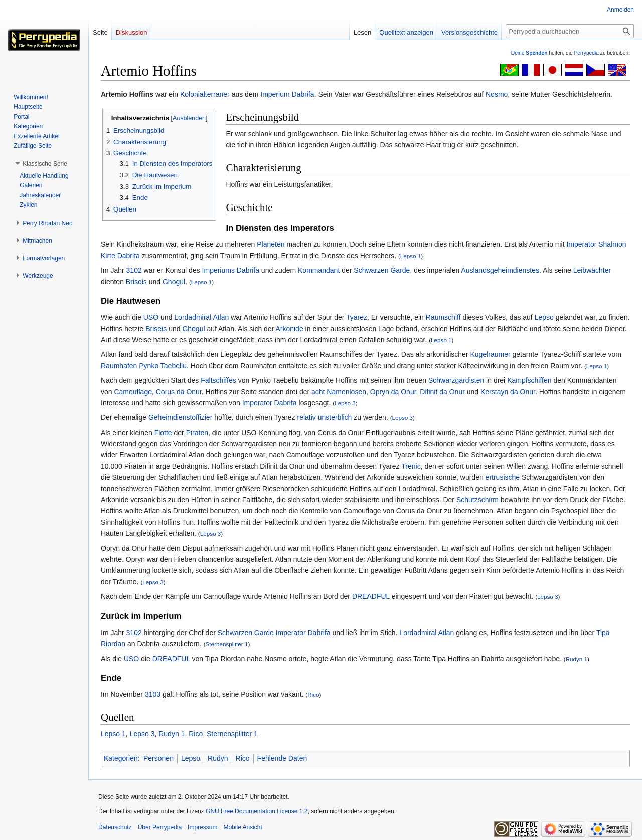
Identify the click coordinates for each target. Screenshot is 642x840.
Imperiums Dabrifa (231, 270)
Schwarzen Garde (382, 270)
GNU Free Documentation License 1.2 (257, 811)
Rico (313, 694)
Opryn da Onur (393, 392)
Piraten (197, 433)
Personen (158, 758)
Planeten (271, 244)
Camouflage (133, 392)
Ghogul (174, 282)
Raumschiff (443, 317)
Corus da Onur (179, 392)
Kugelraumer (490, 354)
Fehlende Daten (282, 758)
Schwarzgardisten (456, 380)
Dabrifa (286, 403)
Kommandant (319, 270)
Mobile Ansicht (243, 827)
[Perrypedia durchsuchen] (570, 31)
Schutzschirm (477, 500)
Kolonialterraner (205, 94)
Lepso (544, 317)
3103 (153, 694)
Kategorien (121, 758)
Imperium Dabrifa (287, 94)
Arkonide (289, 329)
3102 (134, 270)
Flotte (163, 433)
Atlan (221, 317)
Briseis (136, 282)
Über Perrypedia (160, 827)
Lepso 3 (345, 403)
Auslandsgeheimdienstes (500, 270)
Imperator (581, 244)
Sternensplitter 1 (227, 644)
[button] (45, 164)
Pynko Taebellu (163, 366)
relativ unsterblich (324, 417)
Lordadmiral (193, 317)
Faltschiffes (218, 380)
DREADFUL (371, 596)
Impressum (202, 827)
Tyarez (357, 317)
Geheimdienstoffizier (180, 417)
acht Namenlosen (339, 392)
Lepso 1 (411, 256)
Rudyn (218, 758)
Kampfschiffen (529, 380)
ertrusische (503, 477)
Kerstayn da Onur (508, 392)
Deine (529, 53)
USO (151, 317)
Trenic (411, 466)
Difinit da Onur (442, 392)
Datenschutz (115, 827)
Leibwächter (592, 270)
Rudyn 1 (577, 659)
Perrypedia (586, 53)
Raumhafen (119, 366)
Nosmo (497, 94)
